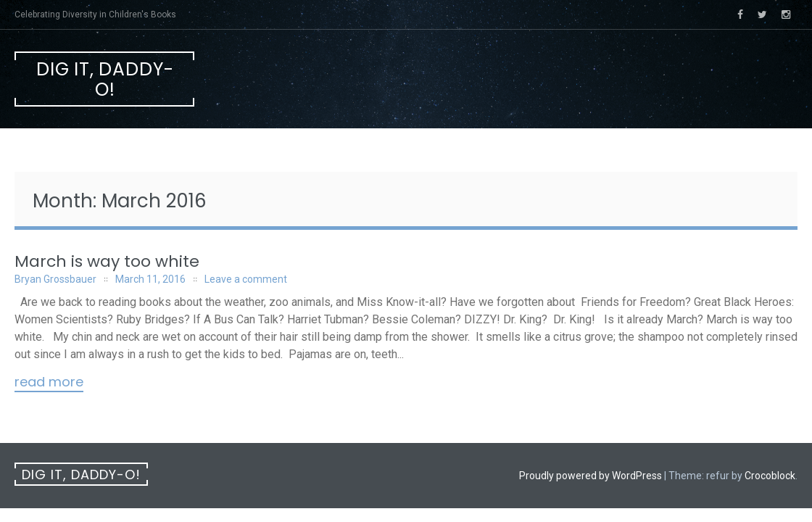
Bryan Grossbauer (55, 279)
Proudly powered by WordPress (591, 476)
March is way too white (107, 261)
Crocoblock (770, 476)
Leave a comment (246, 279)
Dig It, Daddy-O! (105, 79)
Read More (49, 383)
